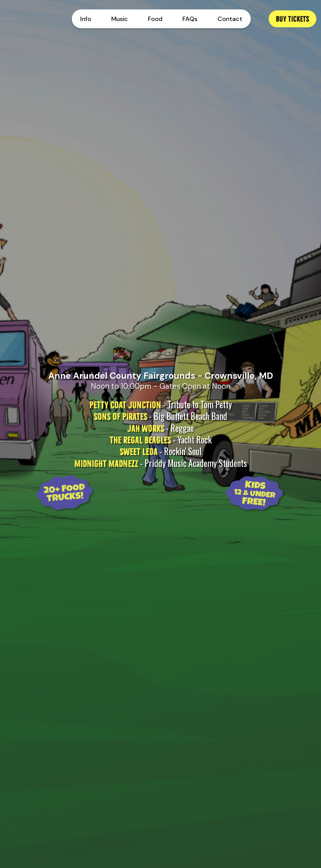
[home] (29, 19)
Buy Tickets (292, 18)
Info (86, 19)
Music (120, 19)
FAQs (190, 19)
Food (155, 19)
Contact (230, 19)
